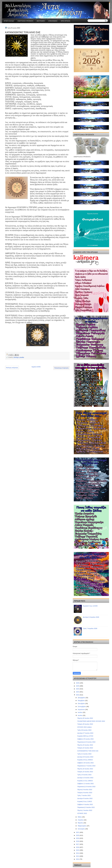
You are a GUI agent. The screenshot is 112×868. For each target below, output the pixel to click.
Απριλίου (81, 820)
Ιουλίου (80, 712)
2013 (78, 856)
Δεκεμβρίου (82, 698)
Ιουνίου (80, 715)
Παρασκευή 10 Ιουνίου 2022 (86, 787)
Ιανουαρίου (82, 829)
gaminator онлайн (12, 1)
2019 (78, 838)
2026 (78, 683)
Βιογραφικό (41, 21)
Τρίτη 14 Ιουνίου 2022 (84, 775)
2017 (78, 844)
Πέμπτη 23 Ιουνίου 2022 (85, 745)
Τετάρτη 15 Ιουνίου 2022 (85, 772)
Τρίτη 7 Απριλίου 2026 (90, 628)
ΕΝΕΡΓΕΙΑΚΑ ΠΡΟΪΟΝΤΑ (25, 21)
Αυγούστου (82, 710)
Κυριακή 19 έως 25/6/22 (85, 760)
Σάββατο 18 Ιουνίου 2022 (85, 763)
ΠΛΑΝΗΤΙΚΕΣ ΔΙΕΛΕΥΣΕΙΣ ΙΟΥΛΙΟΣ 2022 (91, 721)
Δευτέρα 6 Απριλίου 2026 (91, 617)
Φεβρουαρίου (82, 826)
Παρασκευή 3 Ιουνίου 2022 (86, 807)
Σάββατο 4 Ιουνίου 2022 (85, 804)
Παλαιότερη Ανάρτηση (61, 368)
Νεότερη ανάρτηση (12, 368)
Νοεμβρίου (81, 701)
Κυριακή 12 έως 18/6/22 (85, 781)
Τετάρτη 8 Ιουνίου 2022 (85, 793)
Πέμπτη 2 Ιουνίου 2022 (85, 810)
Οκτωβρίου (81, 704)
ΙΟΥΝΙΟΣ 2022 (82, 813)
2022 (78, 695)
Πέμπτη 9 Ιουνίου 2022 (85, 790)
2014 (78, 853)
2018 (78, 841)
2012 (78, 859)
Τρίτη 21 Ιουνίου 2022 (84, 754)
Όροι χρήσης (65, 21)
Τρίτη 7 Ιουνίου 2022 (84, 795)
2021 (78, 832)
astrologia (16, 357)
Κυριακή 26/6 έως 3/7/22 (85, 736)
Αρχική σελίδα (9, 21)
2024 (78, 689)
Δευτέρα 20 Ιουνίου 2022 (85, 757)
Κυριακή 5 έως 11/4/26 (90, 606)
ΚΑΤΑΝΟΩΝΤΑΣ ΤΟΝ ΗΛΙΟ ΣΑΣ (88, 751)
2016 (78, 847)
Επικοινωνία (53, 21)
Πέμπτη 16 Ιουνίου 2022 (85, 769)
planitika (22, 357)
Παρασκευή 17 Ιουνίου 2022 (86, 766)
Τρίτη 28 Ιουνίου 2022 (84, 730)
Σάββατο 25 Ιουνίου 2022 (85, 739)
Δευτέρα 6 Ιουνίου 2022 (85, 798)
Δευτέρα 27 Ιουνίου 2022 (85, 733)
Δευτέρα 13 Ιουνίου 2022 (85, 778)
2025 (78, 686)
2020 (78, 835)
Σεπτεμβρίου (82, 707)
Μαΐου (80, 817)
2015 (78, 850)
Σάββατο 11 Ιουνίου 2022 (85, 784)
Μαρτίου (81, 823)
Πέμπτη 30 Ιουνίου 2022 (85, 718)
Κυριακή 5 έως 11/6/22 (85, 801)
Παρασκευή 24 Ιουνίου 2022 (86, 742)
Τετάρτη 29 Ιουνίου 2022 (85, 724)
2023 (78, 692)
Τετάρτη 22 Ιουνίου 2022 (85, 748)
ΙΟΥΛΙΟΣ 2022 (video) (84, 727)
